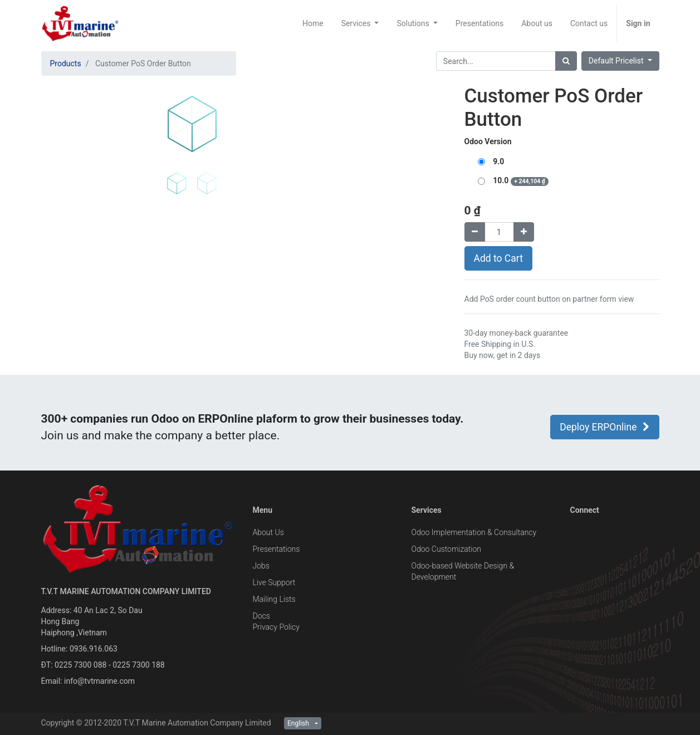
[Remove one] (475, 232)
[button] (64, 196)
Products (66, 63)
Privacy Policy (276, 627)
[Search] (566, 61)
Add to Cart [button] (498, 258)
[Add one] (524, 232)
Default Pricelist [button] (617, 61)
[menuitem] (313, 23)
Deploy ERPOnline (604, 427)
